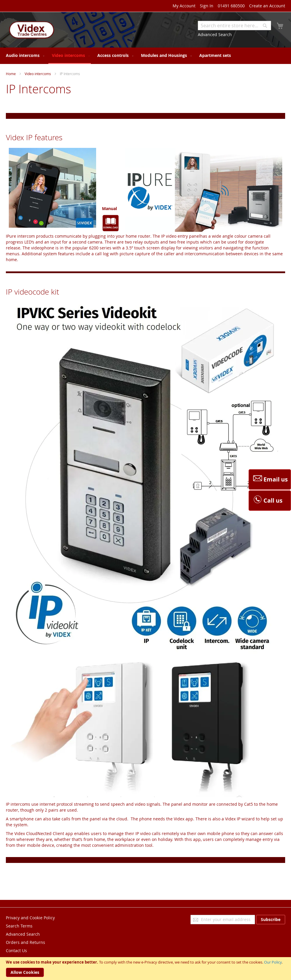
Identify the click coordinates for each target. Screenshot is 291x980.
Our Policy (273, 962)
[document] (145, 969)
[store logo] (31, 31)
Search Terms (19, 926)
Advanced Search (215, 34)
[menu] (145, 56)
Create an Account (267, 6)
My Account (184, 6)
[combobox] (234, 26)
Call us (267, 501)
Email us (270, 479)
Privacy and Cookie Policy (30, 918)
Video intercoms (38, 74)
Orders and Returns (25, 942)
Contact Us (16, 951)
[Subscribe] (271, 920)
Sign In (207, 6)
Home (11, 74)
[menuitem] (24, 55)
